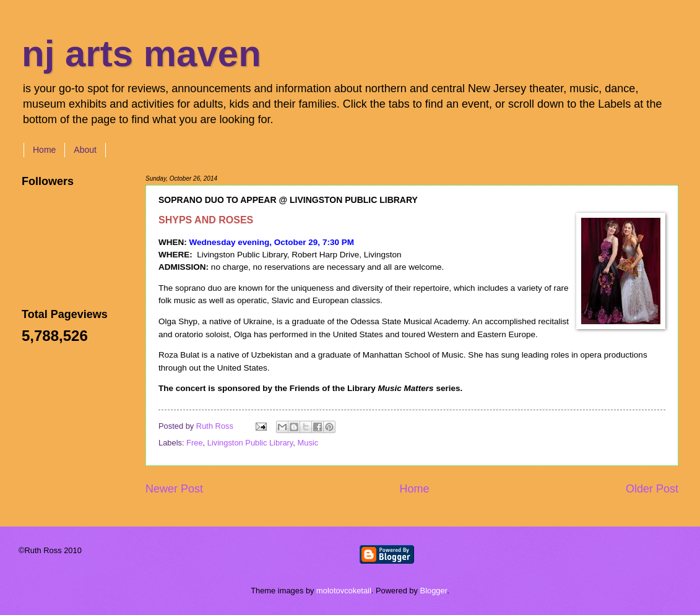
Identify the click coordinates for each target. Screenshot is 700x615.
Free (194, 443)
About (85, 150)
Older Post (652, 489)
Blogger (434, 591)
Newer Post (174, 489)
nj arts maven (141, 54)
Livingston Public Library (250, 443)
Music (308, 443)
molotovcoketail (344, 591)
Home (44, 150)
